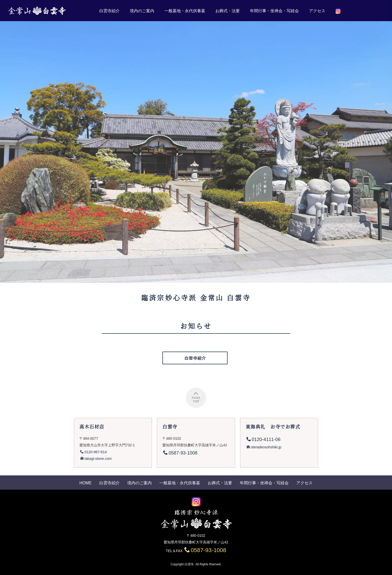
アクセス (317, 11)
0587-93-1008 (205, 550)
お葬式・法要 (228, 11)
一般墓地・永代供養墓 (185, 11)
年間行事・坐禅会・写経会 (274, 11)
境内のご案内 (142, 11)
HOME (86, 483)
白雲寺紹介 (109, 11)
